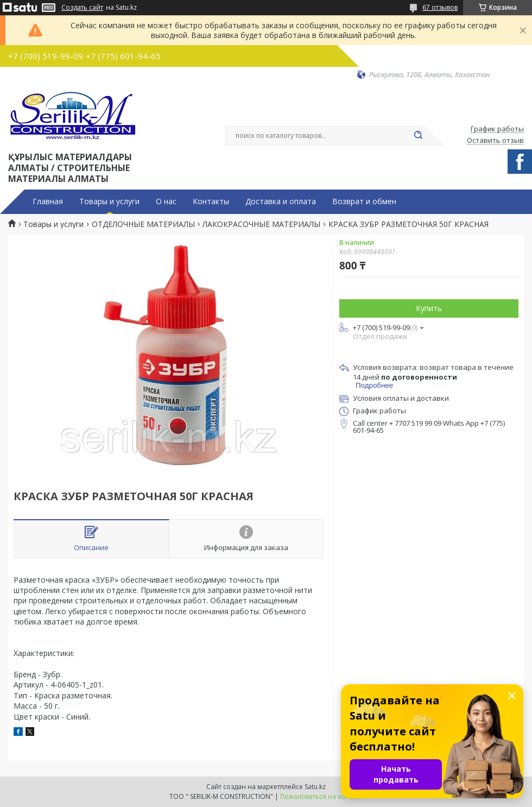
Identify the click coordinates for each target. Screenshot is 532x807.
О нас (166, 201)
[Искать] (418, 136)
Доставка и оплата (281, 201)
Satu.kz (315, 787)
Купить (429, 308)
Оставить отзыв (495, 141)
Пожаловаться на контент (322, 796)
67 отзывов (440, 7)
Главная (48, 201)
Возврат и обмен (364, 201)
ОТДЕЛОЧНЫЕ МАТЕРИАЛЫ (143, 224)
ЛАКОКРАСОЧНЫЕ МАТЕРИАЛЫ (261, 224)
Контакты (211, 201)
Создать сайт (82, 8)
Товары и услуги (109, 201)
